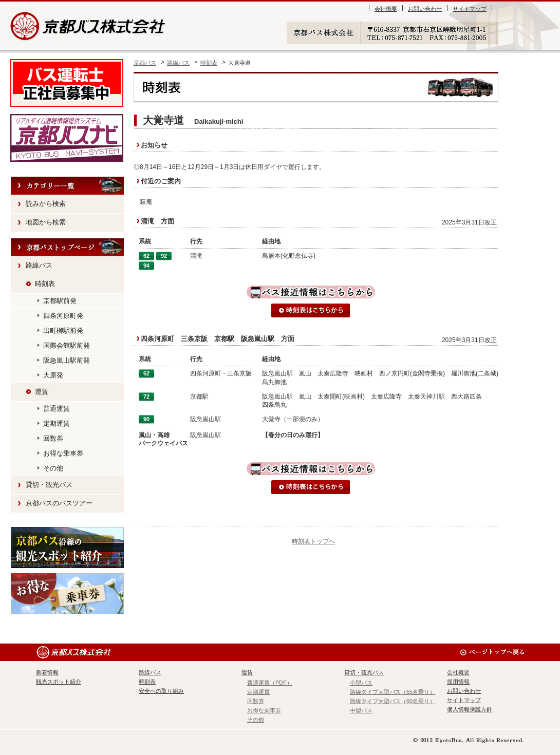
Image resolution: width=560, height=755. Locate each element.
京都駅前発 (60, 301)
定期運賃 (57, 423)
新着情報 (47, 672)
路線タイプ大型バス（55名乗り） (393, 692)
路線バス (178, 63)
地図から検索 (46, 222)
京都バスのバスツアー (59, 503)
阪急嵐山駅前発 (67, 360)
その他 (53, 468)
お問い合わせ (425, 9)
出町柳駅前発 (63, 331)
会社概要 (386, 9)
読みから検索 (46, 204)
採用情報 (458, 682)
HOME (67, 248)
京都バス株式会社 (89, 26)
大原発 (53, 375)
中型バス (361, 710)
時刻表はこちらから (311, 310)
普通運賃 (57, 409)
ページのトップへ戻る (492, 652)
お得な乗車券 (63, 453)
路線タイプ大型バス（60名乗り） (393, 701)
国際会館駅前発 (67, 345)
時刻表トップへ (313, 541)
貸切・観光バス (49, 485)
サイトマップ (470, 9)
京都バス (145, 63)
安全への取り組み (161, 691)
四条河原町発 (63, 316)
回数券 (53, 438)
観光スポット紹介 (67, 548)
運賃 (42, 392)
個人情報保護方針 (470, 709)
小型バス (361, 683)
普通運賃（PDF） (270, 683)
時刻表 (209, 63)
